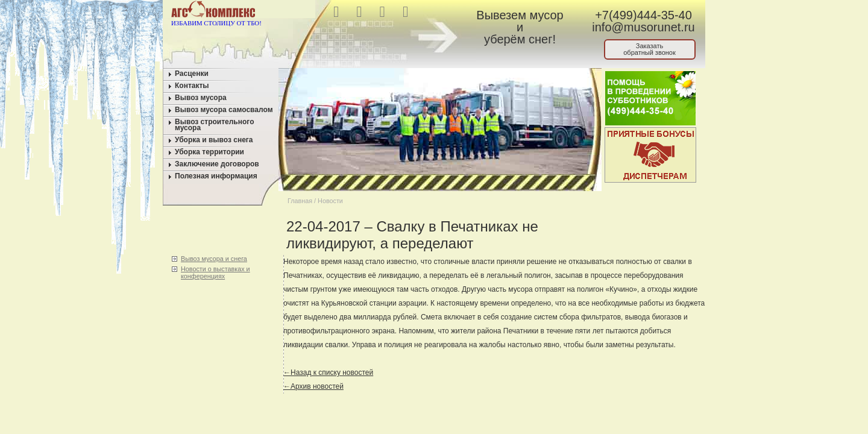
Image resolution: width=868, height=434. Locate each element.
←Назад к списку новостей (328, 373)
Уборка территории (209, 152)
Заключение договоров (217, 164)
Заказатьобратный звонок (649, 49)
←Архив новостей (313, 386)
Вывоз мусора (201, 98)
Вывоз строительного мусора (215, 125)
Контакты (192, 86)
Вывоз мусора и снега (214, 259)
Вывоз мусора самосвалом (224, 110)
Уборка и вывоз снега (214, 140)
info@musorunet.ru (643, 27)
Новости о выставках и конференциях (215, 272)
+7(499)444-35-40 (643, 15)
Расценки (192, 74)
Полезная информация (216, 176)
